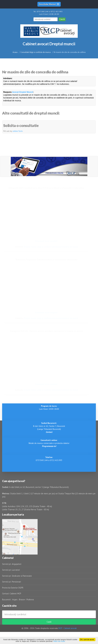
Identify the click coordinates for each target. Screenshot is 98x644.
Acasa (15, 52)
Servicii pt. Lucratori (11, 570)
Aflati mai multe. (59, 641)
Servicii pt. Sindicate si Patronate (17, 576)
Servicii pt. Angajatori (12, 564)
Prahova (30, 599)
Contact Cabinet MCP (12, 594)
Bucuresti (7, 599)
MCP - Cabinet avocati (68, 628)
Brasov (22, 599)
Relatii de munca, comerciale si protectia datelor (49, 443)
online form (18, 131)
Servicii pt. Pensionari (12, 582)
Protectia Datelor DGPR (13, 588)
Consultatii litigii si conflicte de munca (36, 52)
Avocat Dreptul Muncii (23, 92)
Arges (15, 599)
